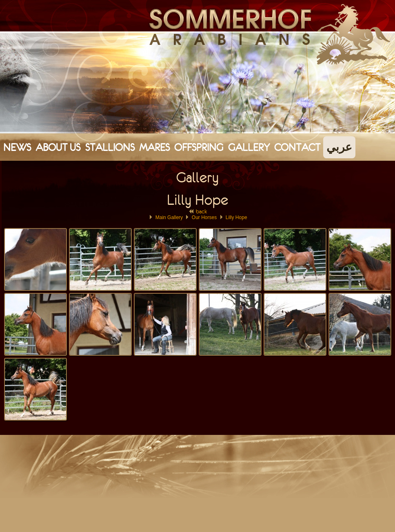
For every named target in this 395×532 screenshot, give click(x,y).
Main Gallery (169, 217)
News (17, 147)
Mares (154, 147)
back (198, 211)
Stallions (110, 147)
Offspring (199, 147)
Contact (297, 147)
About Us (58, 147)
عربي (339, 147)
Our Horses (204, 217)
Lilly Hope (236, 217)
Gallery (249, 147)
